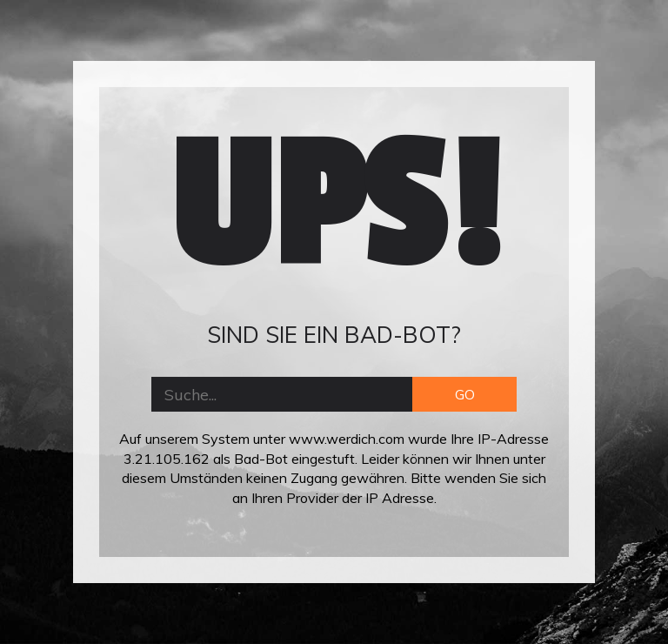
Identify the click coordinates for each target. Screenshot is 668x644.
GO (465, 394)
